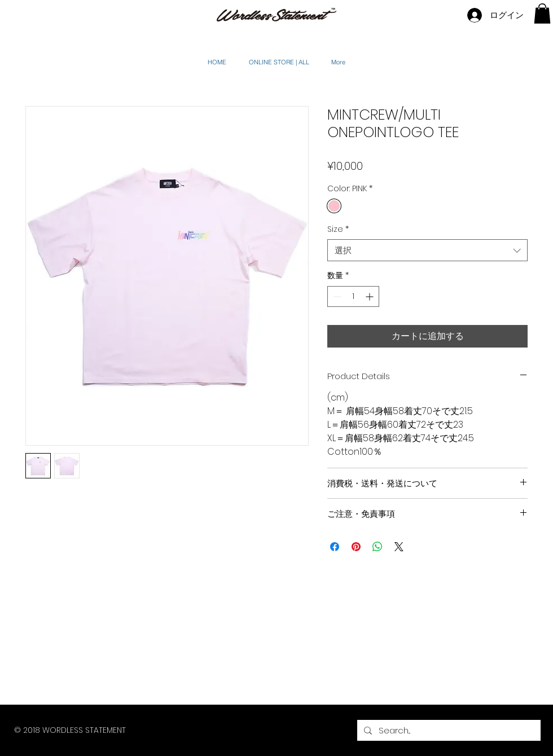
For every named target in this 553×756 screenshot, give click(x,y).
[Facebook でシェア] (335, 547)
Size (338, 229)
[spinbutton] (353, 296)
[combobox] (427, 250)
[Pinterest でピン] (356, 547)
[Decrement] (336, 296)
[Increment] (370, 296)
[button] (542, 14)
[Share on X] (399, 547)
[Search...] (448, 730)
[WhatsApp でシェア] (378, 547)
